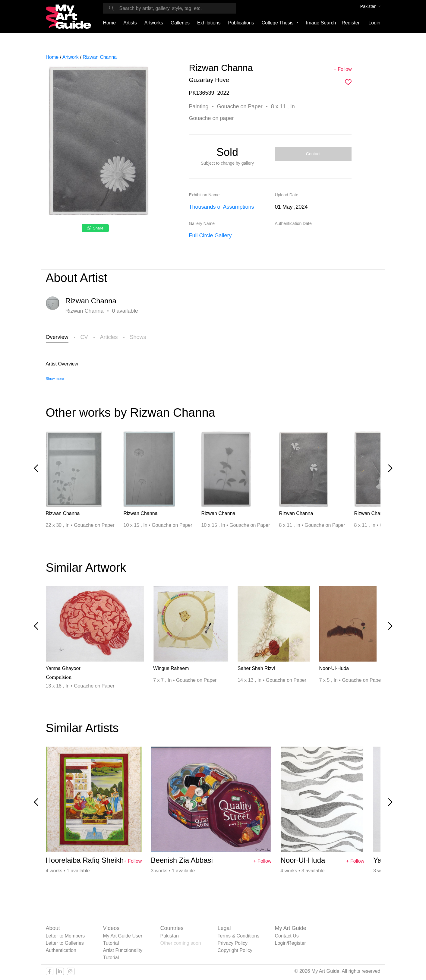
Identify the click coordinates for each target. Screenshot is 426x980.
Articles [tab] (109, 337)
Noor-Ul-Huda (334, 668)
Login (374, 23)
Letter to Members (65, 936)
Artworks (154, 23)
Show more (55, 379)
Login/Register (290, 943)
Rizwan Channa (100, 57)
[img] (348, 82)
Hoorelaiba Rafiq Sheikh (85, 860)
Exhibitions (209, 23)
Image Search (321, 23)
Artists (130, 23)
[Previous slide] (36, 468)
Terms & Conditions (239, 936)
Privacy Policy (233, 943)
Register (351, 23)
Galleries (180, 23)
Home (110, 23)
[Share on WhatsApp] (96, 230)
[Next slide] (390, 468)
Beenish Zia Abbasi (182, 860)
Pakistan (170, 936)
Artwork (71, 57)
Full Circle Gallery (210, 236)
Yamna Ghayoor (63, 668)
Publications (241, 23)
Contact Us (287, 936)
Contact (313, 154)
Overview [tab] (57, 337)
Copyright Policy (235, 950)
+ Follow (342, 69)
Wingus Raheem (171, 668)
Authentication (61, 950)
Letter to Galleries (65, 943)
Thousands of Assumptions (221, 207)
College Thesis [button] (278, 23)
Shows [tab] (138, 337)
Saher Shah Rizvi (256, 668)
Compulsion (59, 677)
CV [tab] (84, 337)
